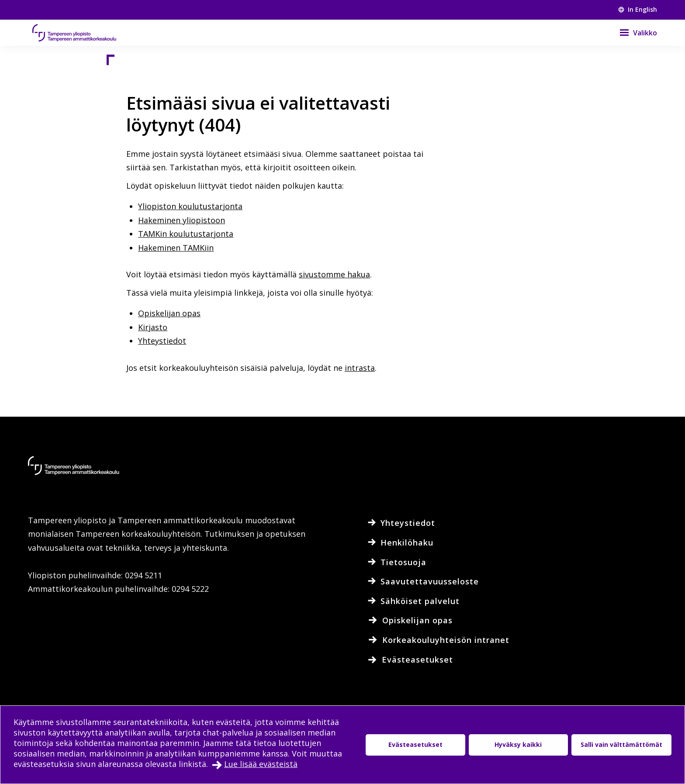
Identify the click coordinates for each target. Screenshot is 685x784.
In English (638, 9)
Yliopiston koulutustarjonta (190, 206)
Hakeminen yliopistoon (182, 220)
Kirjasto (153, 327)
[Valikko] (633, 33)
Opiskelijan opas (169, 313)
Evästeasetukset (415, 744)
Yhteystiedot (162, 341)
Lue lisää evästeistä (261, 764)
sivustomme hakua (334, 274)
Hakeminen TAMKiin (176, 248)
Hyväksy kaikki (518, 744)
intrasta (360, 368)
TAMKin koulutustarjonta (186, 234)
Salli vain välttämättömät (621, 744)
